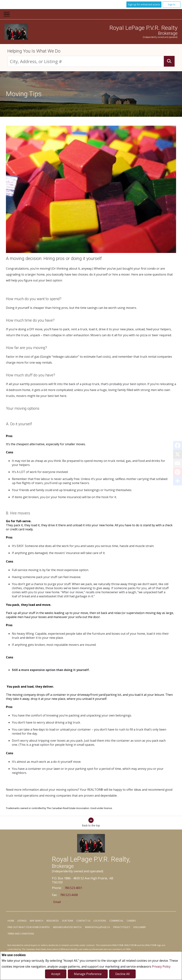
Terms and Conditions (21, 934)
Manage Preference (88, 974)
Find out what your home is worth (29, 927)
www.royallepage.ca (97, 927)
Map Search (37, 921)
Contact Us (83, 921)
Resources (53, 921)
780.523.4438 (69, 895)
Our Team (67, 921)
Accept (56, 974)
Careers (131, 921)
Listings (22, 921)
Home (11, 921)
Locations (100, 921)
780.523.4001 (73, 888)
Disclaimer (140, 927)
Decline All (122, 974)
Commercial (116, 921)
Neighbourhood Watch (67, 927)
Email (57, 902)
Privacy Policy (161, 966)
